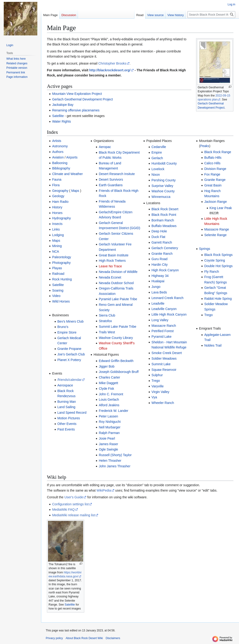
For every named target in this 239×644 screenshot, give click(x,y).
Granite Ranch (162, 254)
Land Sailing (66, 407)
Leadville (158, 303)
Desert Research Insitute (117, 174)
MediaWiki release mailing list (74, 515)
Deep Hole (159, 231)
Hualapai (158, 281)
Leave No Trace (110, 266)
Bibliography (61, 168)
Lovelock (158, 169)
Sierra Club (107, 315)
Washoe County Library (116, 338)
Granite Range (215, 180)
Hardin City (160, 265)
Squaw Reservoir (164, 370)
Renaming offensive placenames (76, 110)
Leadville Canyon (164, 309)
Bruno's (63, 327)
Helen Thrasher (110, 461)
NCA (56, 251)
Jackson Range (216, 202)
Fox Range (212, 174)
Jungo (156, 287)
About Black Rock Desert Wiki (84, 638)
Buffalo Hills (213, 158)
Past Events (66, 429)
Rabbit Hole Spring (218, 299)
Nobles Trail (213, 345)
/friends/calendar (70, 380)
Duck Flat (158, 237)
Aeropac (105, 147)
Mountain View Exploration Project (77, 94)
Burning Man (67, 402)
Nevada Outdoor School (116, 283)
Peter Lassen (108, 416)
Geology (58, 196)
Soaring (58, 290)
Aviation (58, 157)
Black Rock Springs (218, 255)
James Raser (108, 444)
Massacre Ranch (164, 326)
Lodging (58, 235)
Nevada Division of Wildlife (118, 272)
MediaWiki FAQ (63, 510)
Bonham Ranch (163, 220)
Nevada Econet (110, 277)
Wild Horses (61, 301)
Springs (205, 249)
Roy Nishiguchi (110, 422)
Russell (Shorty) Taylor (115, 455)
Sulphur (157, 375)
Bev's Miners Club (70, 321)
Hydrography (61, 218)
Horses (57, 213)
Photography (61, 263)
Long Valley (160, 320)
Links (56, 229)
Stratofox (105, 321)
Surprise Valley (162, 186)
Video (56, 296)
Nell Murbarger (110, 427)
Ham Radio (60, 202)
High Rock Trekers (112, 261)
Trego (156, 381)
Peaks (205, 146)
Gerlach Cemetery (165, 248)
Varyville (158, 386)
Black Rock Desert (165, 209)
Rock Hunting (62, 279)
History (57, 207)
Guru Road (159, 259)
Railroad (58, 274)
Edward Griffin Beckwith (116, 361)
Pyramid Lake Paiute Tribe (118, 299)
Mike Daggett (108, 383)
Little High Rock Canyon (169, 314)
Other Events (67, 424)
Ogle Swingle (108, 449)
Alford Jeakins (109, 405)
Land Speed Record (72, 413)
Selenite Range (215, 235)
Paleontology (62, 257)
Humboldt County (164, 163)
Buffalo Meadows (164, 226)
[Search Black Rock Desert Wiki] (211, 15)
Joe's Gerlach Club (71, 354)
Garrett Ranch (162, 242)
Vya (154, 397)
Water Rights (61, 121)
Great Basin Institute (114, 255)
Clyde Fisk (106, 389)
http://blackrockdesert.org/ (110, 70)
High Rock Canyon (165, 270)
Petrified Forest (163, 331)
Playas (57, 268)
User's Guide (74, 497)
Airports (72, 157)
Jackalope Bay (63, 105)
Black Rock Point (164, 215)
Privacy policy (54, 638)
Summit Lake (161, 364)
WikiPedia (104, 490)
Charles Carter (109, 377)
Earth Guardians (111, 185)
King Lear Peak (221, 208)
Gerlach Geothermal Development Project (82, 99)
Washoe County (163, 191)
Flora (56, 185)
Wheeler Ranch (163, 403)
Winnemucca (161, 197)
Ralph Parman (109, 433)
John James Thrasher (114, 466)
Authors (58, 152)
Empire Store (67, 332)
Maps (75, 191)
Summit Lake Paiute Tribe (117, 327)
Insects (57, 224)
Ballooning (60, 163)
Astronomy (60, 146)
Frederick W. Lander (113, 411)
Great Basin (213, 185)
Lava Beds (159, 292)
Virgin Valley (160, 392)
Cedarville (159, 147)
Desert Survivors (111, 179)
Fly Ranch (212, 272)
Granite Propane (69, 349)
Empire (157, 152)
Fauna (57, 179)
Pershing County (164, 180)
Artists (57, 141)
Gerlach (157, 158)
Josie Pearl (107, 438)
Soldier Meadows (164, 358)
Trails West (107, 332)
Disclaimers (113, 638)
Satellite (58, 116)
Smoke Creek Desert (167, 353)
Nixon (156, 175)
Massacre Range (217, 229)
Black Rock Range (218, 152)
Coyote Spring (215, 260)
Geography (60, 191)
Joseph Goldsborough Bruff (119, 372)
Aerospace (65, 385)
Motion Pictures (69, 418)
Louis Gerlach (109, 399)
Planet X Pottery (69, 360)
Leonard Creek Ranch (167, 298)
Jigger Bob (107, 366)
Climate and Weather (67, 174)
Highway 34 (160, 276)
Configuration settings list (70, 504)
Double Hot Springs (218, 266)
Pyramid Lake (162, 337)
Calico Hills (212, 163)
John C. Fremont (111, 394)
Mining (57, 246)
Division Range (215, 169)
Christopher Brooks (112, 63)
